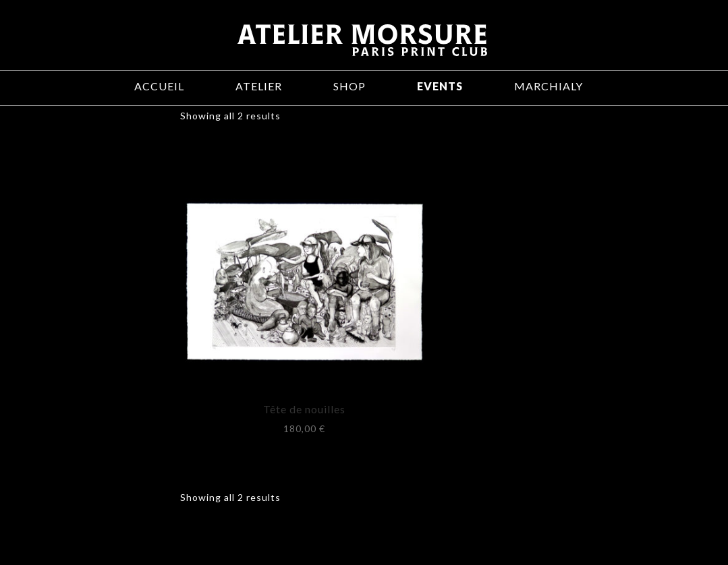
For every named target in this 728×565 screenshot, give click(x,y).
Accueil (159, 86)
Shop (349, 86)
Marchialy (549, 86)
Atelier (259, 86)
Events (440, 86)
